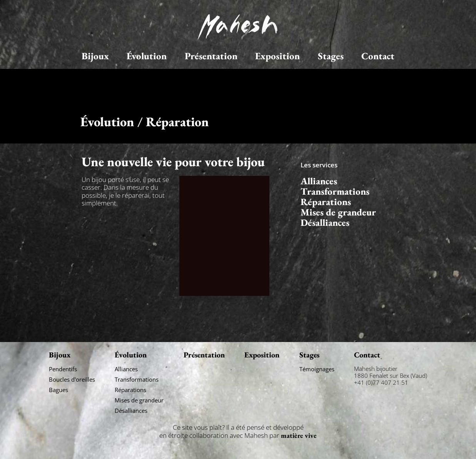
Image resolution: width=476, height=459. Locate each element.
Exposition (277, 56)
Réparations (326, 202)
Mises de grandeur (338, 212)
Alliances (319, 181)
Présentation (211, 56)
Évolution (147, 56)
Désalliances (325, 223)
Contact (378, 56)
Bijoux (95, 56)
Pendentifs (63, 369)
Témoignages (317, 369)
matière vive (299, 435)
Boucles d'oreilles (72, 379)
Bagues (58, 390)
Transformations (335, 191)
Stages (331, 56)
